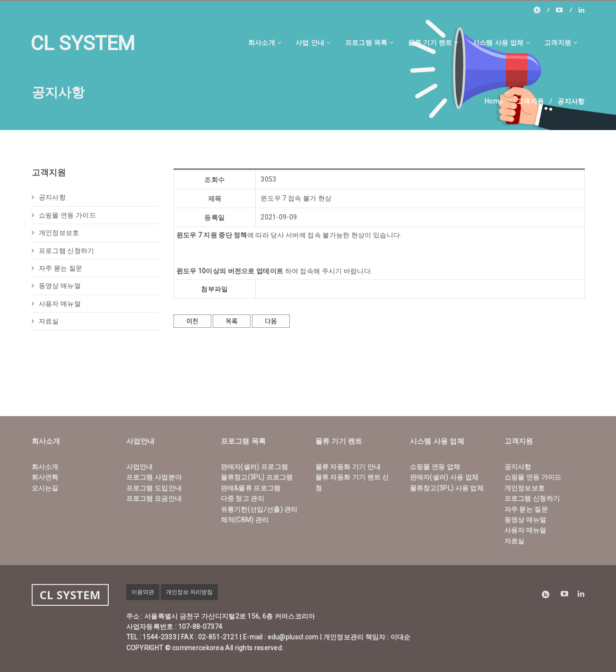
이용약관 (143, 592)
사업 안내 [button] (313, 42)
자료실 (45, 321)
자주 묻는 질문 (57, 268)
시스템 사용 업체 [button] (501, 42)
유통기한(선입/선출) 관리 (259, 509)
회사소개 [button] (265, 42)
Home (494, 101)
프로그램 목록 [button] (369, 42)
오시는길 (45, 488)
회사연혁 (45, 477)
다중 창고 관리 (243, 498)
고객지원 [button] (561, 42)
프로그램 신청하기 (63, 251)
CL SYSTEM (83, 43)
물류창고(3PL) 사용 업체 (447, 488)
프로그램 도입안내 (154, 488)
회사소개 (45, 467)
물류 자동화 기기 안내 (348, 467)
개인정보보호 (56, 233)
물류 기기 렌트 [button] (433, 42)
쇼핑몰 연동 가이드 (64, 215)
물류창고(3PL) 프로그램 (257, 477)
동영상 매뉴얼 (56, 286)
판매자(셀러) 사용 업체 (444, 477)
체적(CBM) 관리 (245, 520)
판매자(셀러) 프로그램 (255, 467)
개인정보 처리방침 (189, 592)
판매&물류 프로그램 (251, 488)
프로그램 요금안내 (154, 498)
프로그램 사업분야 (154, 477)
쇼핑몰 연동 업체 (435, 467)
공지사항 (49, 197)
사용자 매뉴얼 (56, 304)
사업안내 (140, 467)
